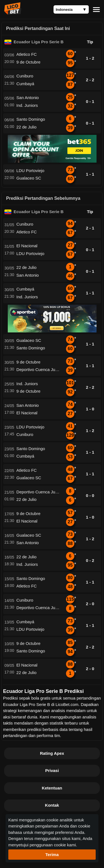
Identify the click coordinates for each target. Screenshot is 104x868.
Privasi (52, 770)
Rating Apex (52, 753)
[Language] (71, 9)
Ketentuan (52, 788)
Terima (52, 855)
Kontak (52, 805)
